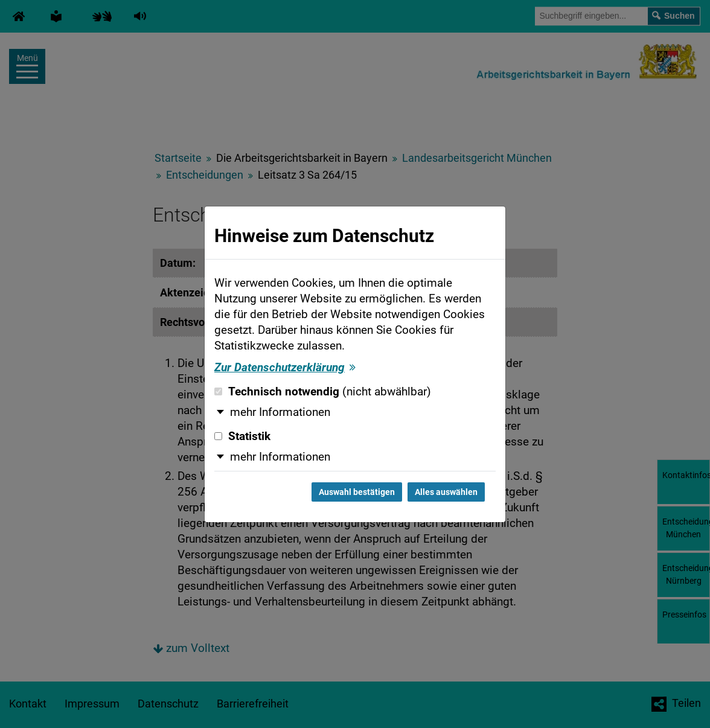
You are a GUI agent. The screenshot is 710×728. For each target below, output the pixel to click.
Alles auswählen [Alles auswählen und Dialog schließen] (446, 492)
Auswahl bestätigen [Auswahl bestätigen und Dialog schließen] (357, 492)
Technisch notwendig (323, 392)
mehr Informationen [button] (280, 412)
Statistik (242, 436)
